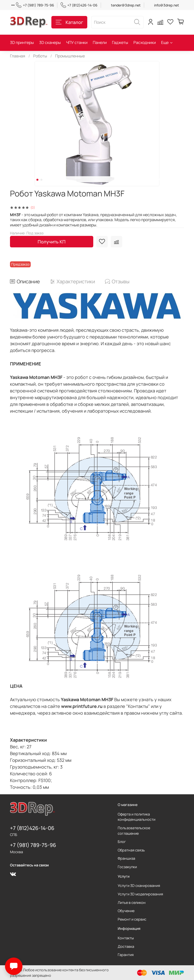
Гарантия (126, 955)
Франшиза (126, 858)
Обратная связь (131, 850)
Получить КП (52, 242)
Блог (122, 842)
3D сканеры (50, 42)
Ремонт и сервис (132, 919)
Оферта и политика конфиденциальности (137, 817)
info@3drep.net (167, 5)
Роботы (40, 56)
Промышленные (70, 56)
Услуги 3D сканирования (139, 886)
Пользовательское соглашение (134, 831)
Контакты (126, 938)
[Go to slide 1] (37, 180)
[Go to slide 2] (41, 180)
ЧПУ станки (77, 42)
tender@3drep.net (126, 5)
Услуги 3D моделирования (140, 894)
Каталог (69, 22)
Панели (100, 42)
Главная (18, 56)
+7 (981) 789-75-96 (35, 5)
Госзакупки (127, 867)
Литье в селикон (132, 902)
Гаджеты (120, 42)
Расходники (145, 42)
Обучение (126, 911)
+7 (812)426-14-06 (79, 5)
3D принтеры (22, 42)
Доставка (126, 946)
